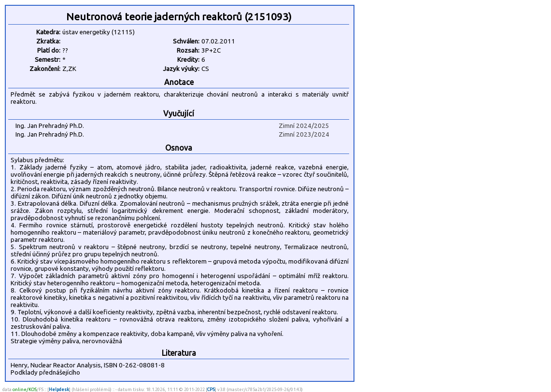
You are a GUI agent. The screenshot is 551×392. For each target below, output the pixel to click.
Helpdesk (59, 389)
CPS (211, 389)
